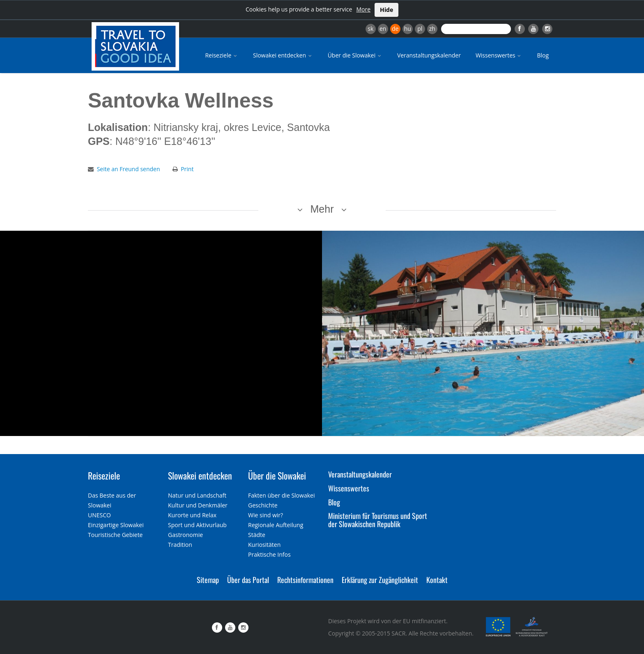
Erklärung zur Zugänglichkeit (380, 580)
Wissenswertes (499, 55)
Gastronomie (185, 535)
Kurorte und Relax (192, 515)
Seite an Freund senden (129, 169)
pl (420, 29)
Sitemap (208, 580)
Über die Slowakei (355, 55)
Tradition (180, 545)
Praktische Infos (269, 554)
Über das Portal (248, 580)
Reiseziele (222, 55)
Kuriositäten (264, 545)
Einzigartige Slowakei (116, 525)
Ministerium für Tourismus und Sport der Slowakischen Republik (378, 520)
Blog (543, 55)
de (395, 29)
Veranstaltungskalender (429, 55)
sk (370, 29)
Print (187, 169)
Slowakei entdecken (283, 55)
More (363, 9)
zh (432, 29)
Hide (386, 10)
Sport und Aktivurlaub (197, 525)
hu (408, 29)
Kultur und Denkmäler (198, 505)
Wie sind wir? (266, 515)
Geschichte (263, 505)
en (383, 29)
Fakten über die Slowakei (281, 495)
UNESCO (99, 515)
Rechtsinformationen (305, 580)
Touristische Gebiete (115, 535)
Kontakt (437, 580)
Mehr (322, 209)
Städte (257, 535)
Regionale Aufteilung (276, 525)
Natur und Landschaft (197, 495)
